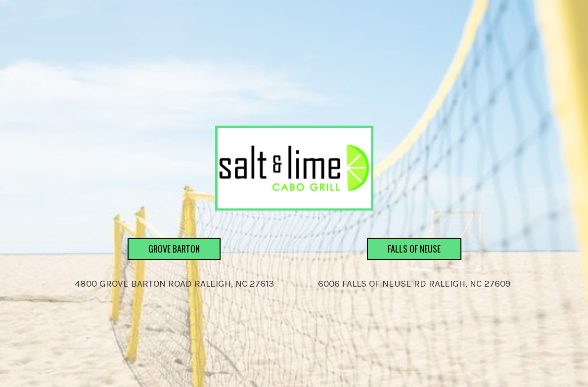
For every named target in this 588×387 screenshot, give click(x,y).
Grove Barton (164, 276)
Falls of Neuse (404, 276)
